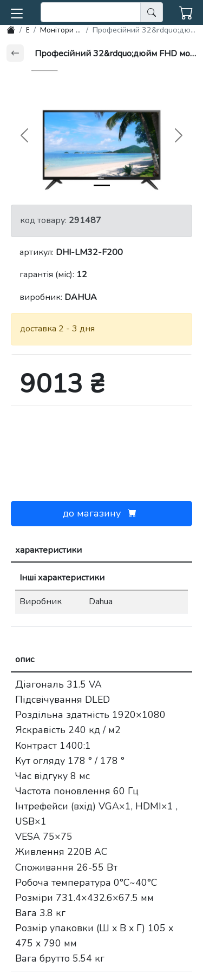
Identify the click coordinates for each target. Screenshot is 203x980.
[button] (17, 11)
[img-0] (102, 185)
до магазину (102, 513)
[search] (91, 12)
